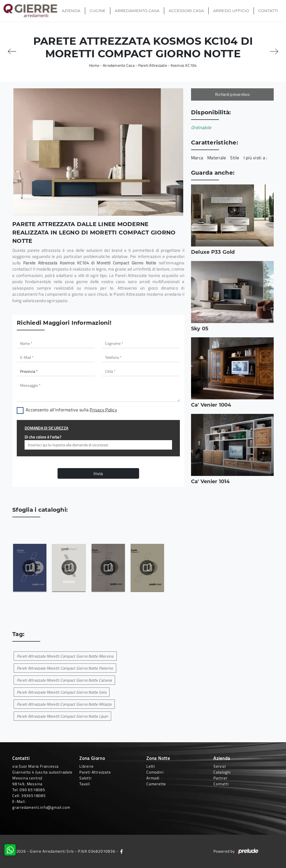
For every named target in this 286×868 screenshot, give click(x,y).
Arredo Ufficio (231, 11)
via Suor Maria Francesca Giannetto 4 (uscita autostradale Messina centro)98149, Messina (42, 775)
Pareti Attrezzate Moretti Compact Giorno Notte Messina (65, 656)
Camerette (156, 784)
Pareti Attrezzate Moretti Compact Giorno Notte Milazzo (64, 704)
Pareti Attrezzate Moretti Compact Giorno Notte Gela (62, 692)
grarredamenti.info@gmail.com (41, 807)
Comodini (155, 772)
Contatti (268, 11)
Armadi (153, 778)
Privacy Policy (103, 410)
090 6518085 (32, 790)
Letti (151, 766)
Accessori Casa (186, 11)
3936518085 (34, 795)
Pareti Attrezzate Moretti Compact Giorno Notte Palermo (65, 668)
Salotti (85, 778)
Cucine (98, 11)
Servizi (220, 766)
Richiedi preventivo (232, 94)
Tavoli (85, 784)
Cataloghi (222, 772)
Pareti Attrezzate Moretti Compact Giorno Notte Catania (64, 680)
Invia (98, 473)
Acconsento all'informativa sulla (71, 410)
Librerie (86, 766)
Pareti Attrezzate (153, 65)
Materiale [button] (217, 158)
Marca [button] (197, 158)
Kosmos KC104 (184, 65)
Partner (221, 778)
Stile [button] (235, 158)
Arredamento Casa (137, 11)
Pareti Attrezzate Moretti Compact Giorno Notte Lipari (62, 716)
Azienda (71, 11)
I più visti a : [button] (255, 158)
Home (94, 65)
